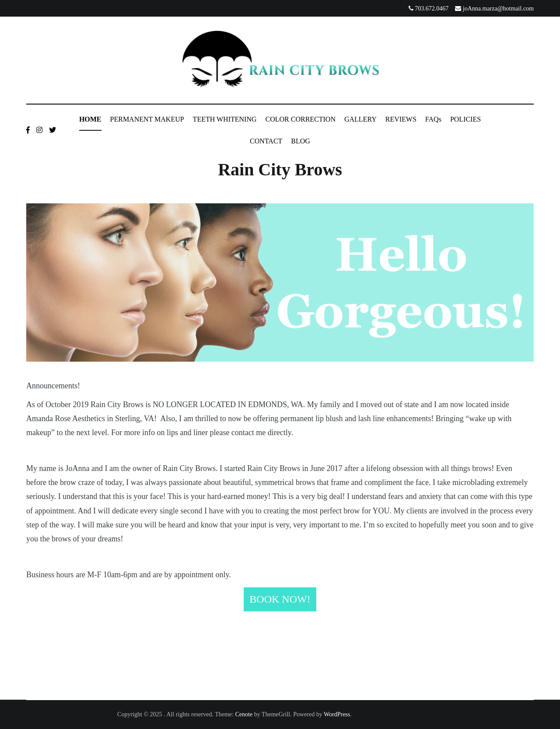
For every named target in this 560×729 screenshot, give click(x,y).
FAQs (433, 119)
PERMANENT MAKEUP (147, 119)
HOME (90, 119)
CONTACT (266, 141)
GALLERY (360, 119)
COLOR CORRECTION (301, 119)
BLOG (301, 141)
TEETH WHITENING (225, 119)
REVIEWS (401, 119)
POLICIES (465, 119)
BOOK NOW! (280, 599)
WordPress (337, 714)
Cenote (244, 714)
